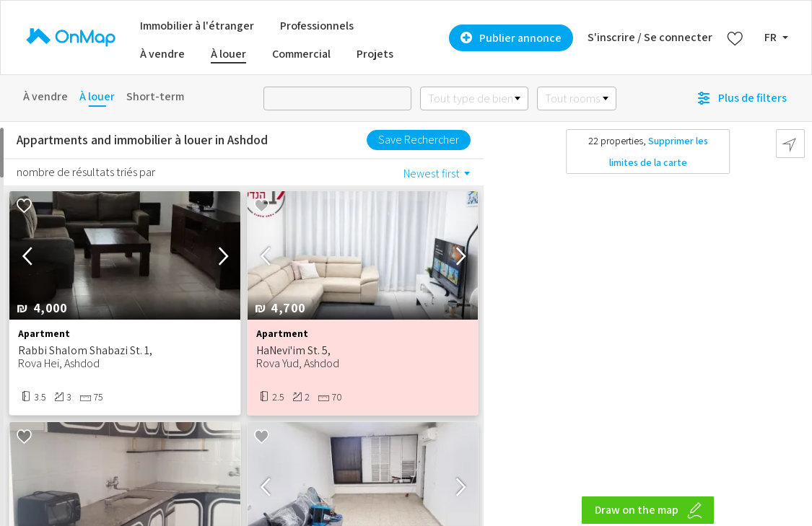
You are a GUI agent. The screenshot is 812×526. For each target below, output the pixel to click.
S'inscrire (611, 37)
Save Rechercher (419, 140)
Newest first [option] (432, 174)
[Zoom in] (794, 494)
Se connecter (678, 37)
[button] (223, 255)
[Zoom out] (794, 515)
